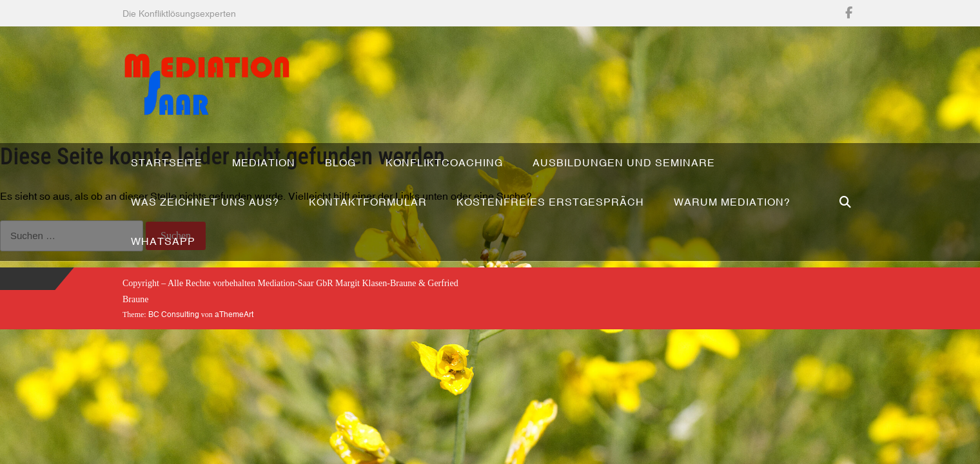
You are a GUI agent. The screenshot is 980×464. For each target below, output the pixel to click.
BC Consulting (174, 314)
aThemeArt (234, 314)
